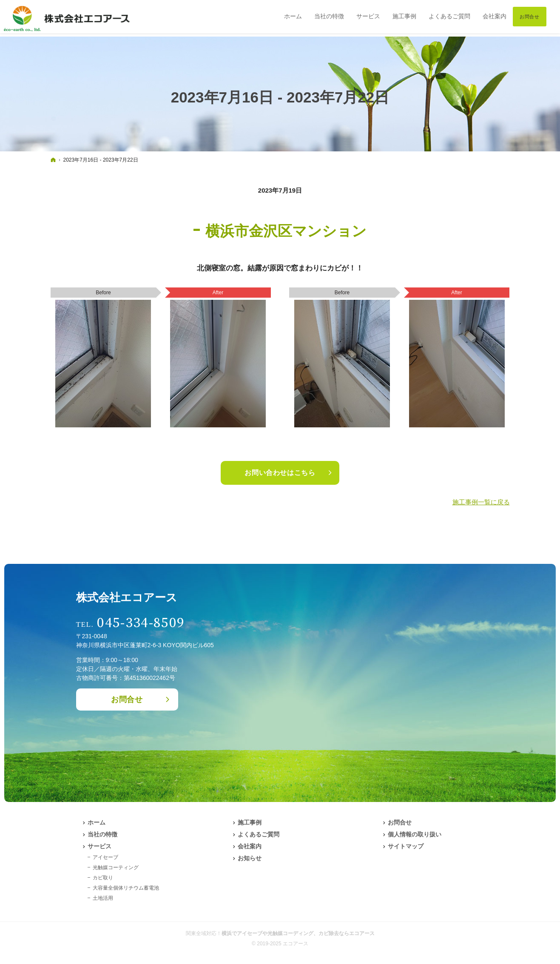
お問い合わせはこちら (280, 473)
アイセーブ (105, 857)
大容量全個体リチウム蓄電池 (126, 888)
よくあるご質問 (259, 834)
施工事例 (250, 822)
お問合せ (127, 700)
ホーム (97, 822)
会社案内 (250, 846)
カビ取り (103, 878)
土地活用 (103, 898)
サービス (99, 846)
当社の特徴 (102, 834)
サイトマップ (406, 846)
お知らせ (250, 858)
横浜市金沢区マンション (286, 231)
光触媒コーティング (116, 867)
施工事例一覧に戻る (481, 502)
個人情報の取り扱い (415, 834)
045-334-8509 (141, 623)
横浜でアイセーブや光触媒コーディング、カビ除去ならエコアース (298, 933)
